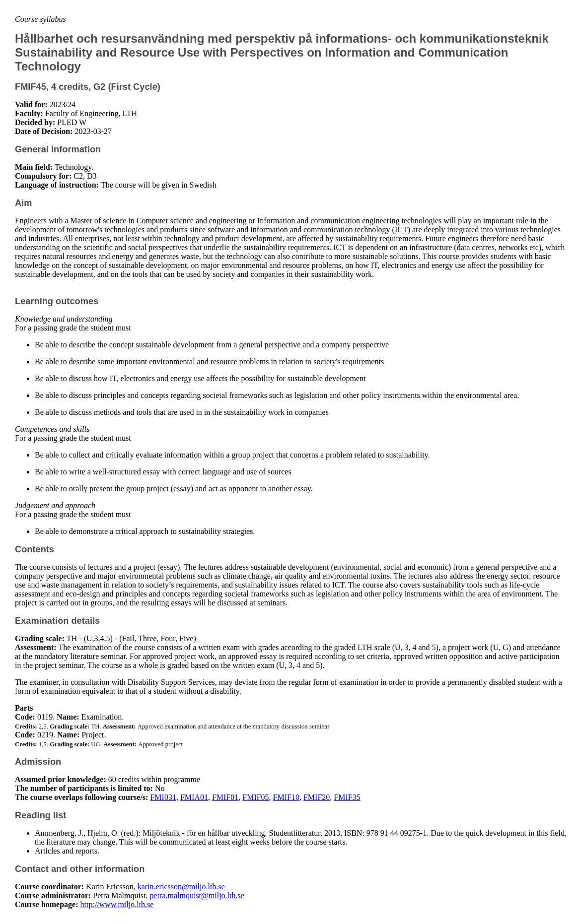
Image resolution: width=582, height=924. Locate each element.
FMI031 (163, 797)
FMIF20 (317, 797)
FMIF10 (286, 797)
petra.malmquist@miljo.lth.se (197, 895)
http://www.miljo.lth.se (117, 904)
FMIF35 (347, 797)
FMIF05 (255, 797)
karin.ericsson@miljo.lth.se (181, 887)
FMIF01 (225, 797)
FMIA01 (194, 797)
